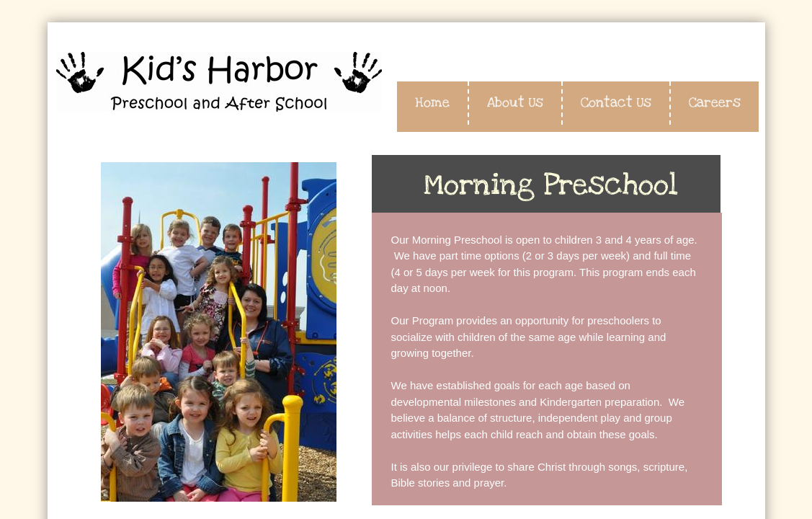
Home (432, 103)
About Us (515, 103)
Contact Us (616, 103)
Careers (715, 103)
